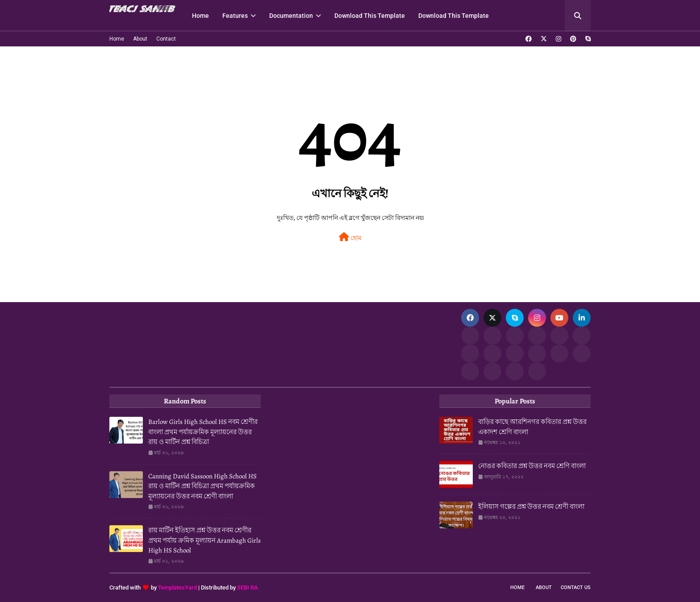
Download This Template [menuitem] (370, 16)
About (140, 39)
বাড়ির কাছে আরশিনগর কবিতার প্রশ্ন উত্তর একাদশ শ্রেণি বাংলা (532, 427)
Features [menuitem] (235, 16)
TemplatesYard (177, 587)
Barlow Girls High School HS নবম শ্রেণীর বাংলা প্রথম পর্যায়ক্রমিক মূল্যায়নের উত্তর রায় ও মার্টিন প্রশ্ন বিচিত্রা (203, 432)
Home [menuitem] (200, 16)
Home (117, 39)
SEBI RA (248, 587)
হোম (350, 237)
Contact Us (576, 587)
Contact (166, 39)
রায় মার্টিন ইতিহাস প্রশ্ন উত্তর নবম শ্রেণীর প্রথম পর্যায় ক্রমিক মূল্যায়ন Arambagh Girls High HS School (204, 540)
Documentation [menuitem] (291, 16)
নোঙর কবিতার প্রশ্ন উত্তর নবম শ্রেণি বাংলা (532, 466)
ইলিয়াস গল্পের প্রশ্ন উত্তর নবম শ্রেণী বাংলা (531, 507)
